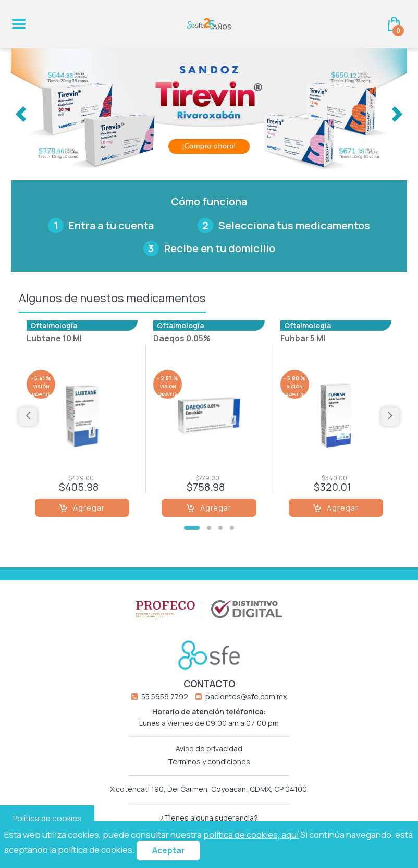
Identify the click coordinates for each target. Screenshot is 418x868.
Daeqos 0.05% (182, 339)
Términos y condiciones (209, 762)
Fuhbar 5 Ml (303, 339)
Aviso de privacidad (209, 749)
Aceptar (168, 851)
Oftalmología (54, 325)
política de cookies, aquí (251, 834)
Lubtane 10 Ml (54, 339)
